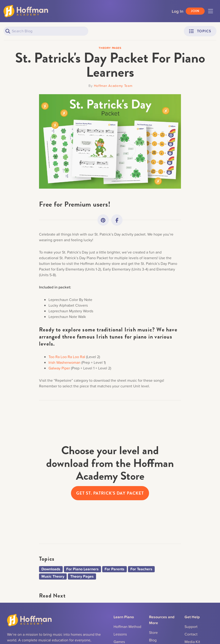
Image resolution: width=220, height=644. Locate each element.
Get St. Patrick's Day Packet (110, 493)
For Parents (114, 569)
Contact (191, 634)
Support (191, 627)
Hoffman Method (127, 627)
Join (195, 11)
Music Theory (53, 576)
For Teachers (141, 569)
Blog (153, 640)
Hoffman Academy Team (113, 86)
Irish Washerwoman (64, 362)
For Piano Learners (82, 569)
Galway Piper (59, 368)
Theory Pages (82, 576)
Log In (178, 11)
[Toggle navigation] (211, 11)
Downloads (51, 569)
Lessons (120, 634)
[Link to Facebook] (117, 220)
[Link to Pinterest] (103, 220)
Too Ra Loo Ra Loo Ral (67, 357)
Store (153, 632)
